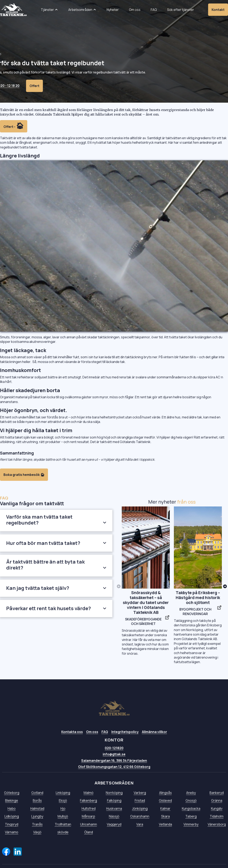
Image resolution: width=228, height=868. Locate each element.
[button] (49, 10)
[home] (13, 10)
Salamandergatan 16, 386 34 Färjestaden (114, 764)
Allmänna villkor (154, 735)
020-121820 (114, 751)
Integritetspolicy (125, 735)
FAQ (105, 735)
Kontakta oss (72, 735)
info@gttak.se (114, 757)
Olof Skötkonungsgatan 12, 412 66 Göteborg (114, 770)
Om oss (92, 735)
